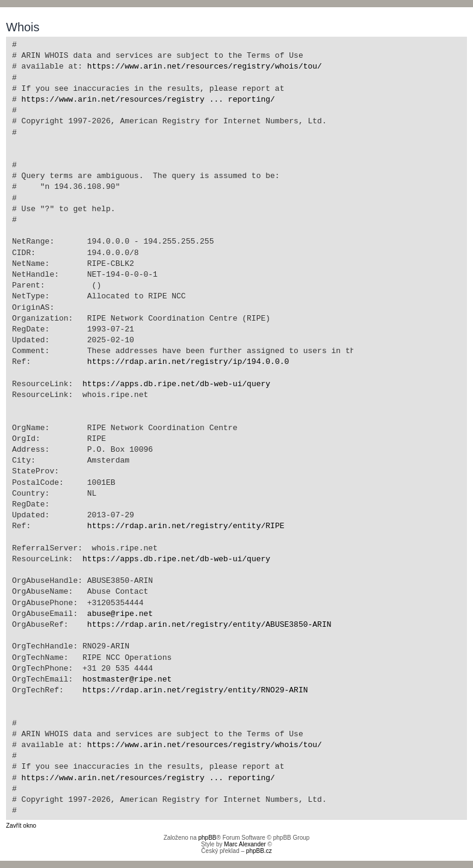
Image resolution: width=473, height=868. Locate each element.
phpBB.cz (259, 851)
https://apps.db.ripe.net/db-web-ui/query (176, 384)
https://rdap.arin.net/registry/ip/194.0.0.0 (188, 362)
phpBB (207, 838)
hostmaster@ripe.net (127, 680)
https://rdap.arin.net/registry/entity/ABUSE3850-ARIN (209, 625)
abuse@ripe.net (120, 614)
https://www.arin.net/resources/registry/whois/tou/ (205, 67)
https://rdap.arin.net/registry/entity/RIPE (186, 526)
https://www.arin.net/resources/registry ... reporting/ (148, 100)
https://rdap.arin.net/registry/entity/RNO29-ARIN (195, 691)
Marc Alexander (245, 844)
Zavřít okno (21, 826)
